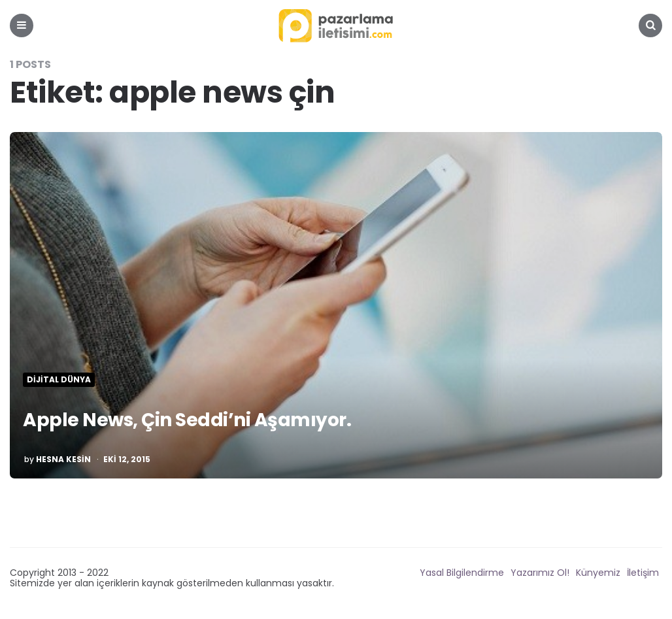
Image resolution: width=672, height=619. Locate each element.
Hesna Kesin (63, 460)
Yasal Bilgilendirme (462, 573)
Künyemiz (598, 573)
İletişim (643, 573)
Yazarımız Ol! (540, 573)
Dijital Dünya (59, 380)
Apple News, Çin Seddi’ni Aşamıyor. (187, 420)
